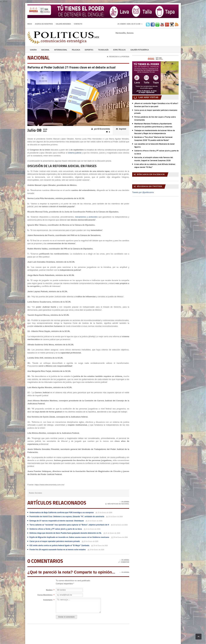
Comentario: (48, 600)
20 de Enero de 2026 (119, 537)
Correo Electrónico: (45, 595)
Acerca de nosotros (44, 24)
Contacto (78, 24)
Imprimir (121, 129)
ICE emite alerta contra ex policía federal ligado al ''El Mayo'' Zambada (59, 546)
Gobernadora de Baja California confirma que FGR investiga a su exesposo (62, 512)
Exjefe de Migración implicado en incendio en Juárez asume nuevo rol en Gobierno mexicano (69, 537)
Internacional (61, 50)
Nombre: (49, 590)
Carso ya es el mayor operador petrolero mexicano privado (55, 541)
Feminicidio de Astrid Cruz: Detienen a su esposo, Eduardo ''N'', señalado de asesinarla (67, 517)
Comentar (124, 562)
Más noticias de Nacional (117, 504)
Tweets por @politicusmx (143, 192)
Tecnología (103, 50)
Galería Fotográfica (140, 50)
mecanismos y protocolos (86, 217)
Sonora (33, 50)
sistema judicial (75, 153)
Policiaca (76, 50)
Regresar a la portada (118, 57)
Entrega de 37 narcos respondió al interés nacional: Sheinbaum (57, 521)
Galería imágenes (63, 24)
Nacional (45, 50)
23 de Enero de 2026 (104, 513)
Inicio (30, 24)
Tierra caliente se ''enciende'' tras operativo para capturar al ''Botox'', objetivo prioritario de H (69, 525)
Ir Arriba (124, 502)
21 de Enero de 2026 (92, 529)
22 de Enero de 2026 (94, 521)
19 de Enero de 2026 (100, 546)
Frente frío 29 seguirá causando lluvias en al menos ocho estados (58, 550)
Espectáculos (119, 50)
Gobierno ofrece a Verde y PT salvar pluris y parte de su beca (56, 529)
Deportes (89, 50)
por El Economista (101, 129)
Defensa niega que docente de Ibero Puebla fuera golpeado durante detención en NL (65, 533)
